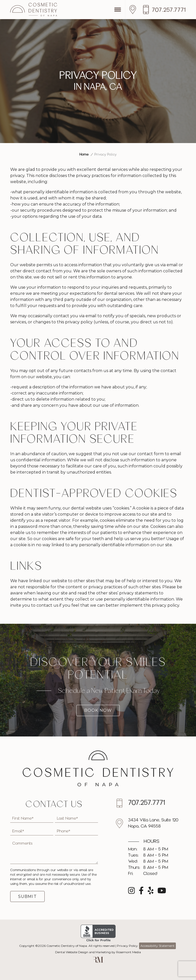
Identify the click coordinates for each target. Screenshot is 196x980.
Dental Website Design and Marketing (83, 952)
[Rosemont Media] (98, 962)
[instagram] (131, 892)
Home (84, 155)
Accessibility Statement (157, 946)
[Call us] (164, 10)
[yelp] (151, 892)
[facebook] (141, 892)
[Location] (134, 10)
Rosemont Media (128, 952)
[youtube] (162, 892)
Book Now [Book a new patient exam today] (98, 710)
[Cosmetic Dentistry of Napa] (34, 10)
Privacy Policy (127, 946)
